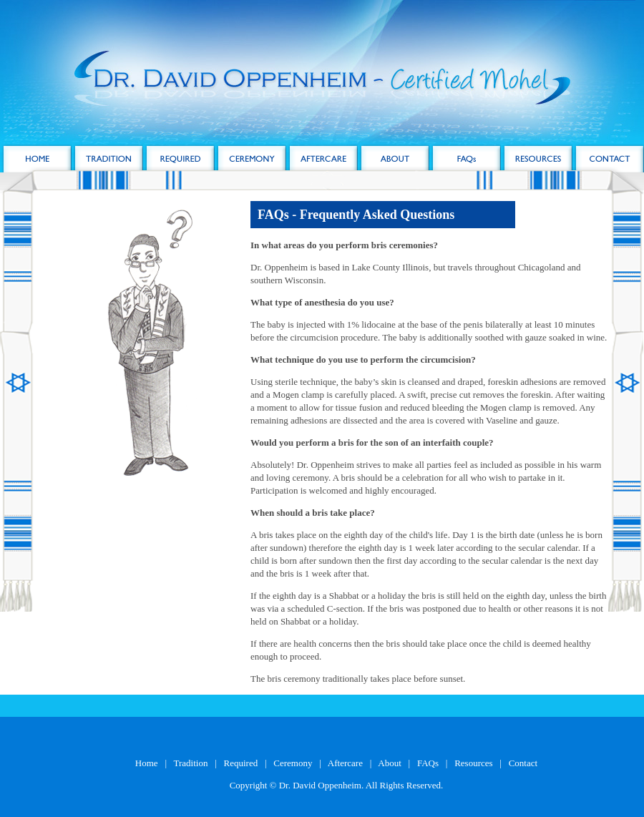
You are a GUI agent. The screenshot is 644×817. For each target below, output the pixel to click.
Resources (473, 763)
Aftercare (345, 763)
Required (241, 763)
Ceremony (293, 763)
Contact (523, 763)
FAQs (428, 763)
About (390, 763)
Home (147, 763)
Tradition (191, 763)
